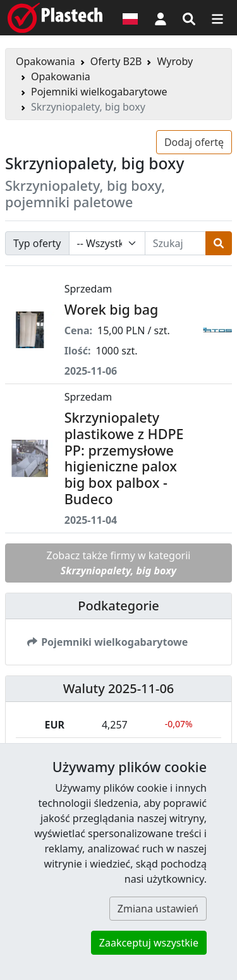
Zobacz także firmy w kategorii (119, 563)
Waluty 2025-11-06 (119, 688)
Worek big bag (112, 309)
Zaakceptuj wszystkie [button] (149, 943)
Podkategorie (118, 606)
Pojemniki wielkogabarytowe (99, 92)
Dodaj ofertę (194, 142)
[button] (161, 18)
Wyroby (175, 61)
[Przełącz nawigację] (217, 18)
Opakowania (46, 61)
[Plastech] (55, 18)
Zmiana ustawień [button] (158, 909)
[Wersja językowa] (130, 18)
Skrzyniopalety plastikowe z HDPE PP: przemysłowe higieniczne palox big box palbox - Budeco (124, 458)
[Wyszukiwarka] (189, 18)
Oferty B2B (116, 61)
